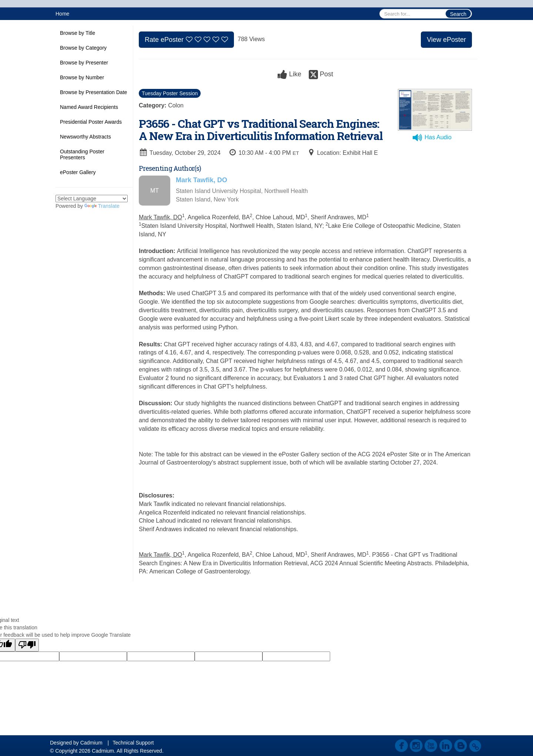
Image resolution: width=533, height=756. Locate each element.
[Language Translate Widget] (92, 199)
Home (62, 14)
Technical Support (133, 743)
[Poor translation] (27, 645)
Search (458, 14)
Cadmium (91, 743)
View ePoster (446, 40)
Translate (102, 206)
